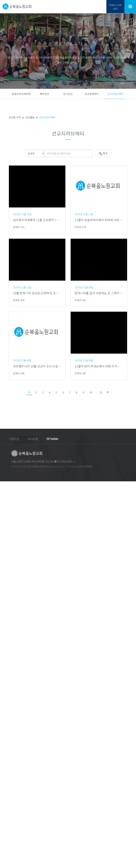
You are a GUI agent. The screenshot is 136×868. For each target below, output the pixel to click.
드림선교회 (5, 583)
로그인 (62, 484)
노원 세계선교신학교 (9, 744)
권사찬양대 (5, 659)
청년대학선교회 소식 (9, 723)
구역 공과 (4, 860)
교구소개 (4, 555)
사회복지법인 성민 (8, 814)
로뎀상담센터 (6, 824)
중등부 (3, 714)
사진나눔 (4, 845)
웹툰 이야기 (5, 854)
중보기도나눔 (6, 842)
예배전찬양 (5, 668)
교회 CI (3, 506)
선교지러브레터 (115, 94)
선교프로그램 (6, 741)
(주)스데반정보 (85, 466)
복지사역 (4, 808)
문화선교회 (5, 805)
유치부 (3, 705)
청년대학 (4, 720)
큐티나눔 (4, 839)
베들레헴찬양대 (7, 647)
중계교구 (4, 561)
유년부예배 (5, 680)
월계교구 (4, 573)
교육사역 (4, 784)
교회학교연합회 (7, 787)
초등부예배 (5, 683)
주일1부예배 (6, 613)
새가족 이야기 (6, 851)
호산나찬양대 (6, 656)
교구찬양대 (5, 662)
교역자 (3, 515)
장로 (2, 518)
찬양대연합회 (6, 543)
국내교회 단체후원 (21, 94)
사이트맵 (33, 439)
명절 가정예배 (6, 589)
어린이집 (4, 726)
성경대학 (4, 729)
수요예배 (4, 628)
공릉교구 (4, 570)
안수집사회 (5, 531)
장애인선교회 (6, 546)
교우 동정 (4, 863)
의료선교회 (5, 821)
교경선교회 (5, 775)
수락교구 (4, 576)
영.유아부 (4, 702)
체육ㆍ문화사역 (7, 796)
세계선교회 (5, 769)
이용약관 (14, 439)
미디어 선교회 (6, 781)
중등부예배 (5, 686)
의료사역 (4, 817)
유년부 (3, 708)
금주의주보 (5, 586)
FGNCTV (4, 866)
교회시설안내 (6, 601)
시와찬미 (4, 641)
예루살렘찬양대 (7, 644)
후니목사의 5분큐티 (9, 848)
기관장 (3, 522)
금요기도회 (5, 631)
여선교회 (4, 540)
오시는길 (4, 595)
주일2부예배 (6, 616)
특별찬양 (4, 665)
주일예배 (4, 610)
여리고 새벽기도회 (8, 634)
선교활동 (4, 747)
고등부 (3, 717)
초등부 (3, 711)
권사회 (3, 534)
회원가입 (73, 484)
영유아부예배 (6, 674)
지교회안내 (5, 503)
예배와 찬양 (5, 604)
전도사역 (4, 766)
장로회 (3, 528)
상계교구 (4, 558)
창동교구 (4, 567)
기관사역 (4, 552)
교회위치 (4, 592)
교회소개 (4, 494)
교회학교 (4, 671)
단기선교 (68, 94)
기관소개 (4, 524)
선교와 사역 (5, 735)
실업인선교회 (6, 778)
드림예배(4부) (6, 622)
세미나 (3, 732)
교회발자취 (5, 500)
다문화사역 (5, 827)
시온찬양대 (5, 650)
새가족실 (4, 793)
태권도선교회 (6, 802)
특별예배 (4, 637)
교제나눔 (4, 833)
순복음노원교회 (7, 491)
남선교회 (4, 537)
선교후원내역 (92, 94)
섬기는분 (4, 512)
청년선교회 (5, 790)
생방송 (3, 607)
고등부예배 (5, 689)
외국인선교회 (6, 549)
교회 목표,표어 (7, 497)
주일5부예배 (6, 625)
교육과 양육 (5, 695)
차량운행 (4, 598)
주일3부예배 (6, 619)
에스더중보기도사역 (9, 772)
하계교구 (4, 564)
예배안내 (4, 509)
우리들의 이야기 (7, 836)
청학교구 (4, 579)
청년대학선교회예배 (9, 692)
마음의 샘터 (5, 857)
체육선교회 (5, 799)
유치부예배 (5, 677)
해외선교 (44, 94)
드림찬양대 (5, 653)
